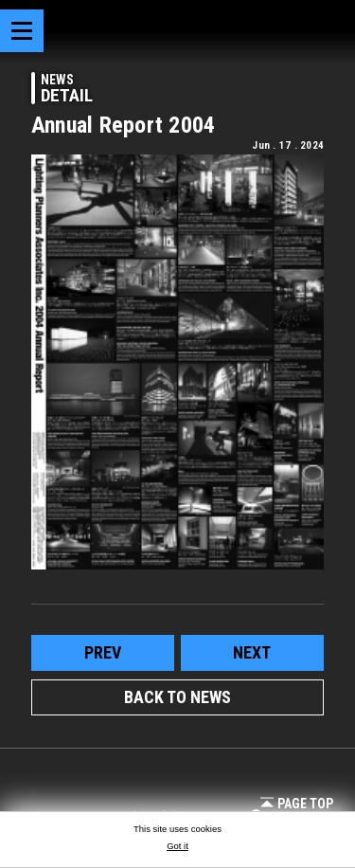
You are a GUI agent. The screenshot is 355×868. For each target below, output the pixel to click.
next (252, 652)
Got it (177, 846)
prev (103, 652)
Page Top (297, 804)
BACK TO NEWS (177, 697)
